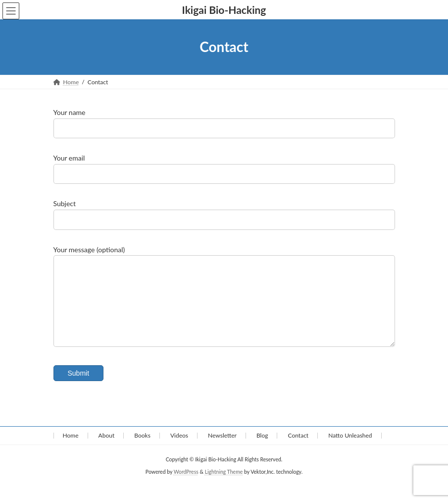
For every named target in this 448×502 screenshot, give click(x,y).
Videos (179, 450)
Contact (299, 450)
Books (142, 450)
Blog (262, 450)
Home (71, 450)
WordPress (186, 487)
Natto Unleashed (350, 450)
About (107, 450)
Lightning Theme (224, 487)
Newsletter (222, 450)
